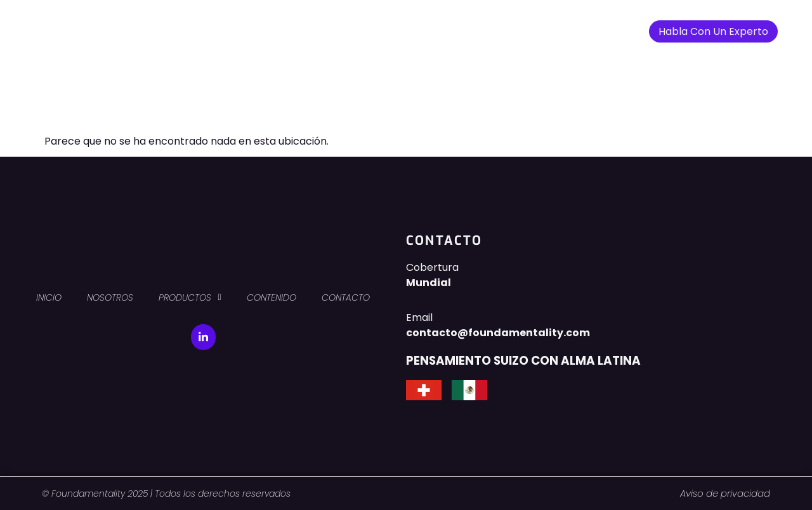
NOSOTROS (310, 26)
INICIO (255, 26)
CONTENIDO (462, 26)
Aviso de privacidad (725, 493)
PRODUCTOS (385, 27)
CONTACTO (531, 26)
